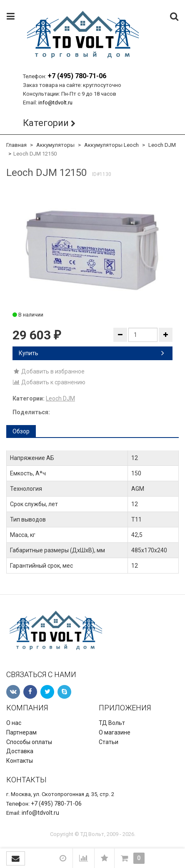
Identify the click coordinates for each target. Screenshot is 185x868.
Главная (16, 145)
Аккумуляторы (55, 145)
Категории (46, 123)
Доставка (20, 751)
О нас (14, 723)
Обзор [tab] (21, 431)
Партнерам (21, 732)
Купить (91, 353)
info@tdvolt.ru (55, 103)
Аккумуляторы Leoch (111, 145)
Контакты (20, 761)
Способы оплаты (29, 742)
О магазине (115, 732)
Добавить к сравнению (49, 382)
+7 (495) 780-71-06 (77, 76)
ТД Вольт (112, 723)
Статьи (109, 742)
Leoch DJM (162, 145)
